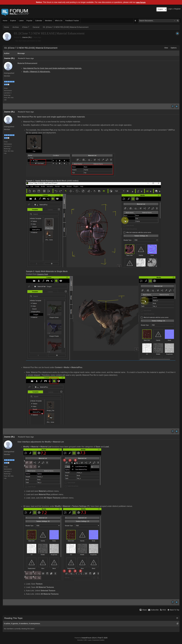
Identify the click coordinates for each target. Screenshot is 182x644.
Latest (21, 21)
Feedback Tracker (72, 21)
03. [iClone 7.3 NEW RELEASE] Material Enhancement (66, 27)
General (36, 27)
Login (170, 9)
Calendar (39, 21)
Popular (29, 21)
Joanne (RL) (27, 37)
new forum (141, 2)
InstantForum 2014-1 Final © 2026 (94, 638)
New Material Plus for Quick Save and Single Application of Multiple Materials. (53, 68)
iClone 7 (26, 27)
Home (5, 21)
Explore (13, 21)
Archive (16, 27)
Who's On (59, 21)
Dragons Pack (43, 274)
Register (177, 9)
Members (49, 21)
